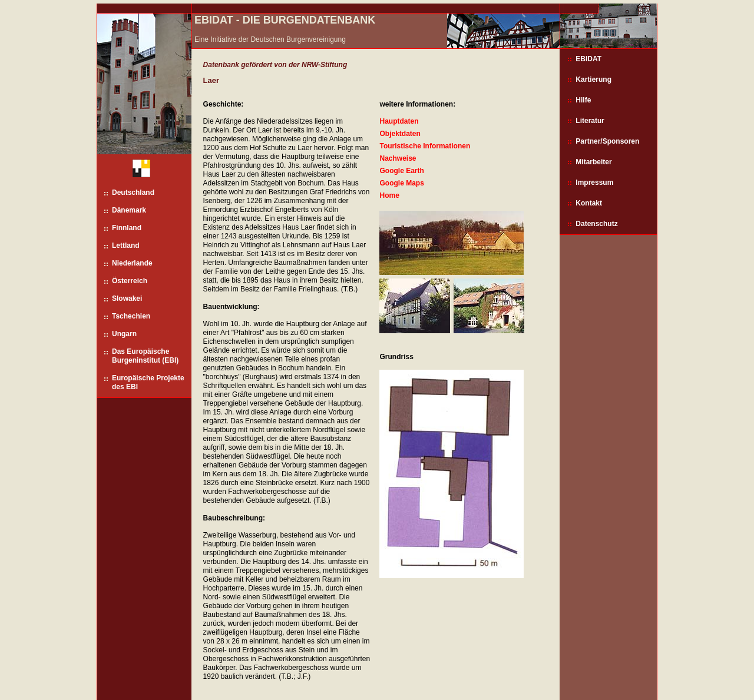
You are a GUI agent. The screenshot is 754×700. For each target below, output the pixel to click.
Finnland (127, 228)
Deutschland (133, 193)
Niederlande (132, 263)
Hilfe (583, 100)
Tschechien (131, 316)
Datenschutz (596, 224)
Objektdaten (400, 134)
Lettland (126, 246)
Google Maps (401, 183)
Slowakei (127, 298)
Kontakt (589, 203)
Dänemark (129, 210)
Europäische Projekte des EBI (148, 382)
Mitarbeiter (593, 162)
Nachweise (398, 158)
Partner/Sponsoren (607, 141)
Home (389, 195)
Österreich (130, 281)
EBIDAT (588, 59)
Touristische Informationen (425, 146)
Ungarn (124, 334)
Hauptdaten (399, 121)
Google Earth (401, 171)
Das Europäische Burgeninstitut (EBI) (145, 356)
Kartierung (593, 79)
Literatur (590, 121)
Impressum (594, 183)
